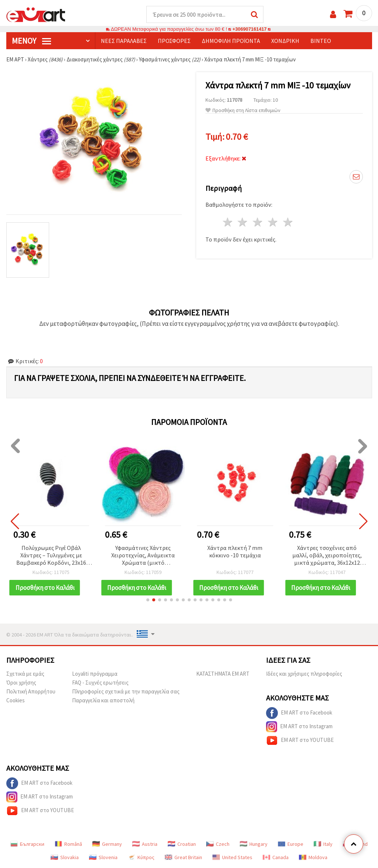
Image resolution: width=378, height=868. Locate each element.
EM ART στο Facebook (299, 713)
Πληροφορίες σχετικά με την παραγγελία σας (126, 692)
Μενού (31, 41)
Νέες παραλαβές (124, 41)
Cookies (16, 701)
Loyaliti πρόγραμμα (95, 674)
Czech (218, 844)
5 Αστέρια (288, 222)
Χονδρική (285, 41)
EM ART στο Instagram (299, 727)
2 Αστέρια (243, 222)
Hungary (254, 844)
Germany (107, 844)
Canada (276, 858)
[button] (148, 600)
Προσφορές (174, 41)
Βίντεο (321, 41)
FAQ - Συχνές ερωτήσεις (100, 683)
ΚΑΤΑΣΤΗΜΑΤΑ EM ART (223, 674)
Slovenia (103, 858)
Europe (291, 844)
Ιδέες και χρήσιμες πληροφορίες (304, 674)
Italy (323, 844)
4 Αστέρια (273, 222)
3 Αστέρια (258, 222)
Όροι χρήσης (21, 683)
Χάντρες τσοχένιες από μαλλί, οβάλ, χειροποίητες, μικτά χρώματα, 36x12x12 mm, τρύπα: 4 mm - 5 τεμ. (327, 556)
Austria (145, 844)
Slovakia (65, 858)
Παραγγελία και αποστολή (103, 701)
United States (232, 858)
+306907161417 (250, 29)
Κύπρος (141, 858)
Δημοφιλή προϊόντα (231, 41)
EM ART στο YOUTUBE (300, 741)
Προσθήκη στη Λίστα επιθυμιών (243, 111)
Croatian (182, 844)
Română (68, 844)
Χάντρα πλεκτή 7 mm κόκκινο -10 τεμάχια (235, 552)
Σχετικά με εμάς (25, 674)
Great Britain (183, 858)
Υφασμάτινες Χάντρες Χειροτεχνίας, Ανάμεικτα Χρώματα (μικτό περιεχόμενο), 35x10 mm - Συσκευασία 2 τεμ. (143, 556)
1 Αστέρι (228, 222)
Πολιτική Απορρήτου (31, 692)
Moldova (313, 858)
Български (27, 844)
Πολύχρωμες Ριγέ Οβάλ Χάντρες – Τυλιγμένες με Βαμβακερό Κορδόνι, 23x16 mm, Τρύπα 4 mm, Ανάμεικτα (51, 556)
